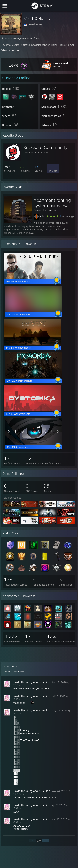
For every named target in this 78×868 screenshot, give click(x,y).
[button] (18, 65)
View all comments (13, 672)
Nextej (52, 210)
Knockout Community (46, 147)
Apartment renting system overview (52, 203)
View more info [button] (10, 50)
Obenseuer (46, 216)
